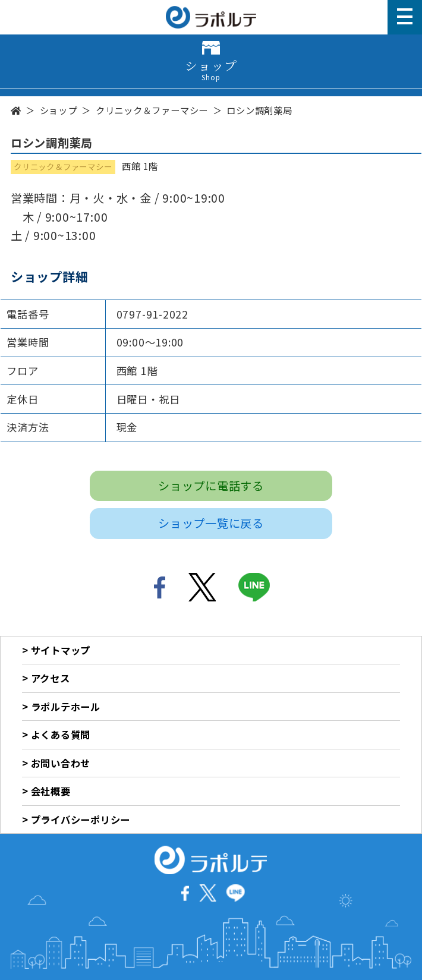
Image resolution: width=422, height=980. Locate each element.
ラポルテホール (66, 707)
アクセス (51, 678)
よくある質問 (61, 735)
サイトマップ (61, 650)
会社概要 (51, 791)
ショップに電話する (211, 486)
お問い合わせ (61, 763)
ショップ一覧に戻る (211, 523)
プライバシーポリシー (81, 820)
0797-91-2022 (152, 314)
